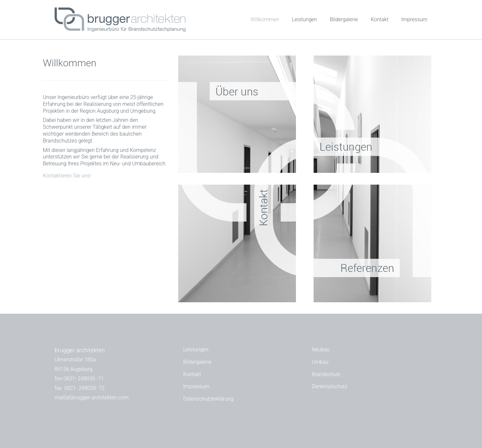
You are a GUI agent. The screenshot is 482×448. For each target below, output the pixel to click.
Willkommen (265, 19)
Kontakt (380, 19)
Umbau (320, 362)
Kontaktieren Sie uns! (67, 176)
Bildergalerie (344, 19)
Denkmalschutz (330, 386)
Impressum (414, 19)
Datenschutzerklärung (208, 399)
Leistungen (305, 19)
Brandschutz (326, 374)
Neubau (321, 349)
